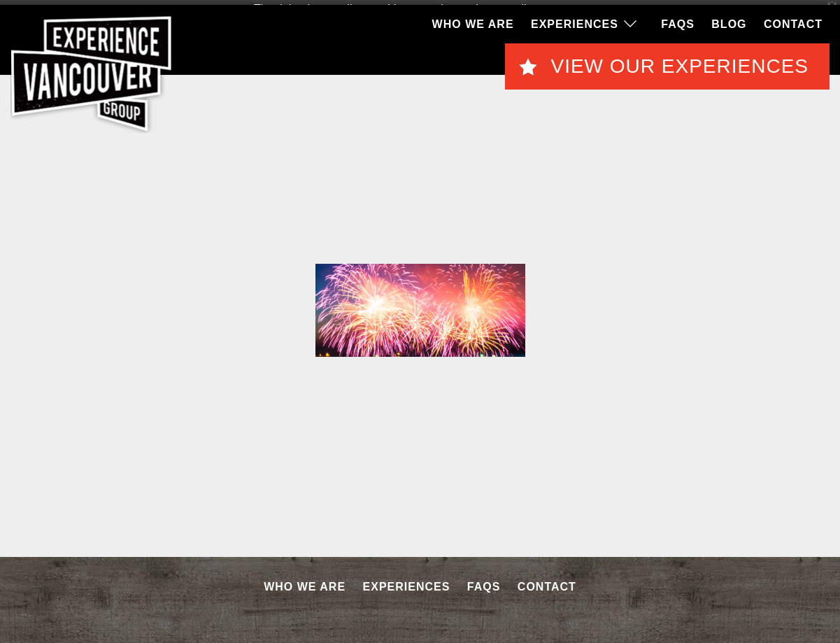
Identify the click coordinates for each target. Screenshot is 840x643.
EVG (91, 71)
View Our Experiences (679, 63)
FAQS (678, 21)
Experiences (575, 21)
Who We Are (473, 21)
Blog (729, 21)
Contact (793, 21)
